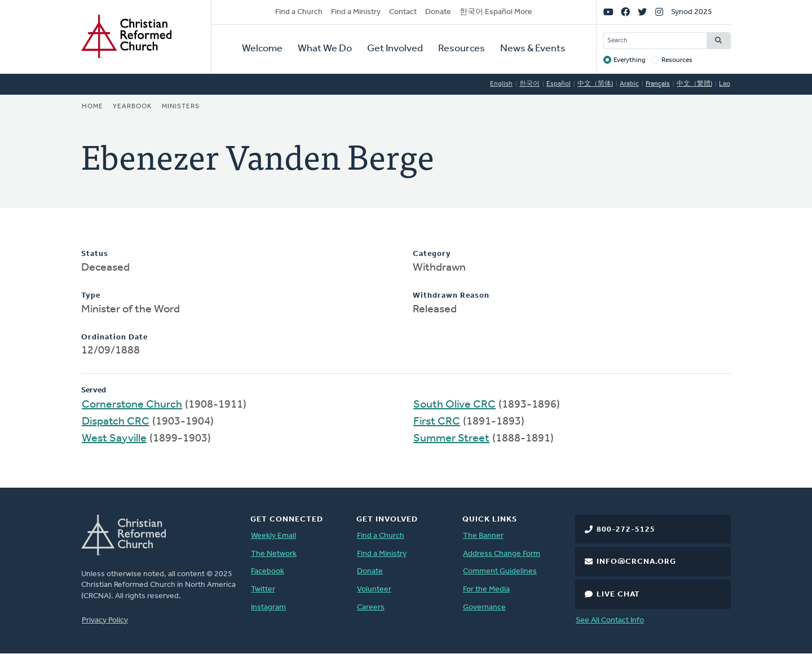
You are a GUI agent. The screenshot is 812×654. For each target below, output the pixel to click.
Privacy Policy (105, 620)
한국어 (529, 84)
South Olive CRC (454, 405)
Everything (630, 60)
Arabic (629, 84)
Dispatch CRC (116, 422)
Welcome (262, 49)
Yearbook (132, 107)
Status (95, 254)
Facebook (268, 571)
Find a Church (299, 12)
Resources (462, 49)
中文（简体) (595, 84)
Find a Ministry (356, 12)
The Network (274, 554)
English (501, 84)
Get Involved (395, 49)
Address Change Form (502, 554)
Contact (403, 12)
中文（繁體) (694, 84)
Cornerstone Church (132, 405)
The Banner (483, 536)
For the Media (486, 589)
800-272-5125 (626, 530)
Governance (484, 607)
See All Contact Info (610, 620)
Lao (725, 84)
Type (91, 296)
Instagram (268, 607)
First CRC (437, 422)
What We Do (325, 49)
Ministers (181, 107)
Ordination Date (114, 337)
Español (559, 84)
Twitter (263, 589)
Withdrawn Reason (451, 296)
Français (658, 84)
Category (432, 254)
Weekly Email (273, 536)
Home (92, 107)
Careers (371, 607)
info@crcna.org (636, 562)
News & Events (533, 49)
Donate (438, 12)
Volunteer (374, 589)
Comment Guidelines (500, 571)
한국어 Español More (496, 12)
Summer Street (451, 439)
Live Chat (618, 595)
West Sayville (114, 439)
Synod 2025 (692, 12)
